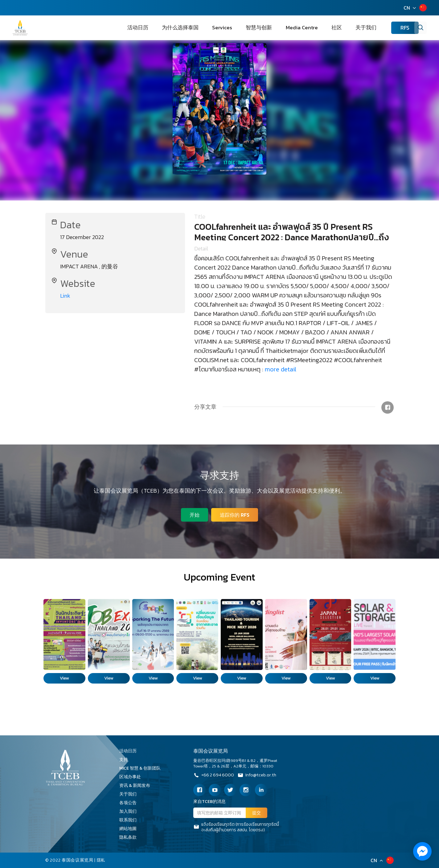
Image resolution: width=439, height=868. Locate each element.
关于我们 (363, 28)
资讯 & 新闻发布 (137, 785)
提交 (256, 813)
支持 (126, 760)
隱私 (101, 860)
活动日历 (179, 28)
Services (250, 28)
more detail (281, 369)
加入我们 (130, 811)
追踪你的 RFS (236, 514)
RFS (396, 28)
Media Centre (314, 28)
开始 (194, 514)
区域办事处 (132, 777)
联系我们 (130, 820)
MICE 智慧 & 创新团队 (142, 768)
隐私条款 (130, 837)
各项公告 (128, 803)
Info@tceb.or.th (261, 776)
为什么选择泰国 (215, 28)
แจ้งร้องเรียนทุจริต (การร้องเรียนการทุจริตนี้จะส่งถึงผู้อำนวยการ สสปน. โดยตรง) (236, 827)
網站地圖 (130, 829)
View (64, 678)
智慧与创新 (279, 28)
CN (407, 8)
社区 (342, 28)
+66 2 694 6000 (215, 776)
